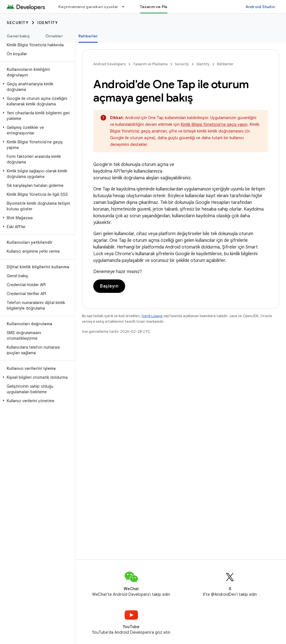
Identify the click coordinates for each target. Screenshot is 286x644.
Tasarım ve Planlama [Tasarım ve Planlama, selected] (159, 7)
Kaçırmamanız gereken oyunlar (88, 7)
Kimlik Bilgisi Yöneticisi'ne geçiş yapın (214, 124)
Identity (48, 23)
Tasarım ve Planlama (150, 64)
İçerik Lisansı (152, 316)
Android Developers (109, 64)
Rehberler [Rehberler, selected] (88, 36)
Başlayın (109, 286)
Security (18, 23)
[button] (36, 87)
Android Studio (260, 7)
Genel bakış (18, 36)
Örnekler (54, 36)
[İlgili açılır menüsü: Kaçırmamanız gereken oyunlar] (126, 7)
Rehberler (225, 64)
